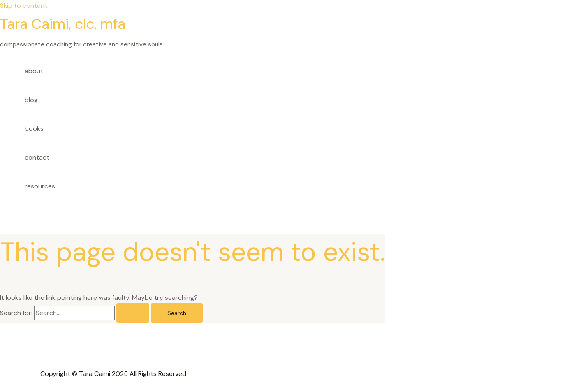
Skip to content (24, 6)
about (34, 71)
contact (37, 157)
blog (31, 100)
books (34, 129)
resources (40, 186)
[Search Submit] (133, 313)
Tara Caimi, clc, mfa (63, 24)
